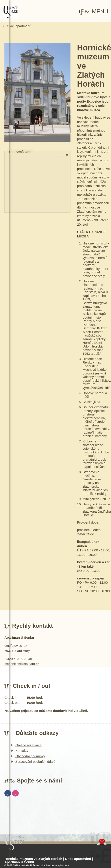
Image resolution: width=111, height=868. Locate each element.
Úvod (11, 12)
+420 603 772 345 (18, 659)
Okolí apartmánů (19, 26)
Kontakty (22, 751)
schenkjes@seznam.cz (22, 664)
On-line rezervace (28, 745)
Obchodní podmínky (30, 756)
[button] (93, 12)
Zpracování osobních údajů (35, 762)
